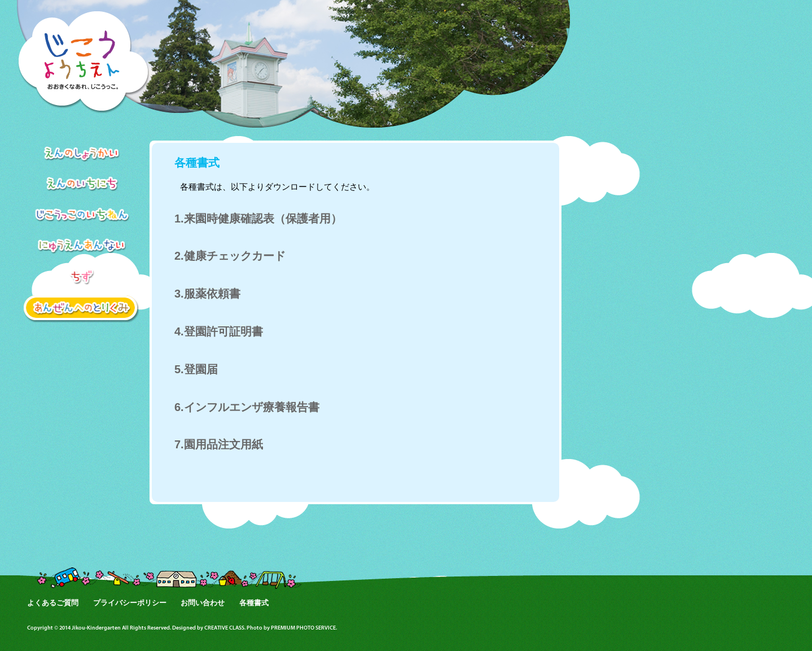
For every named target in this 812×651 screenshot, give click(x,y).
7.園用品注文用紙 (219, 444)
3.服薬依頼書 (207, 294)
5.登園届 (196, 369)
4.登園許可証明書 (219, 331)
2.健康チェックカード (230, 256)
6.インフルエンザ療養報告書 (247, 407)
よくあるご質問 (53, 603)
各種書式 (254, 603)
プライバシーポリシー (130, 603)
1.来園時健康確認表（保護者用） (258, 219)
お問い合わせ (203, 603)
